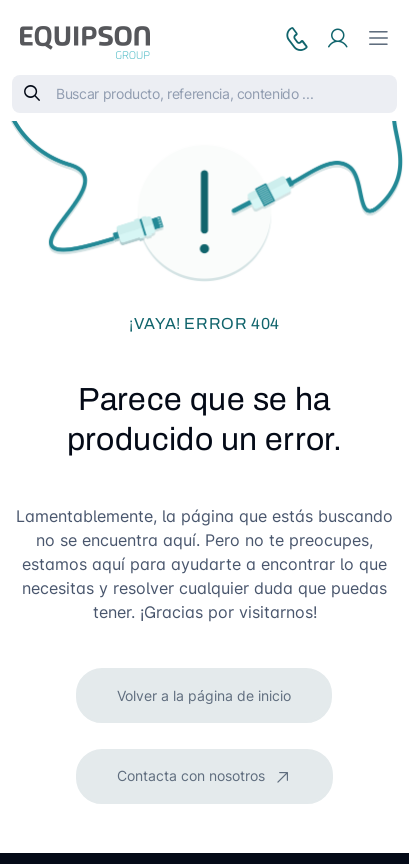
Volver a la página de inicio (204, 695)
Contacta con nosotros (193, 775)
